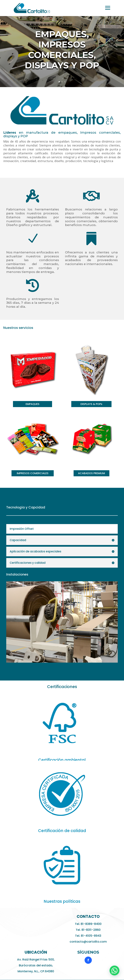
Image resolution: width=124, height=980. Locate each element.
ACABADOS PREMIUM (91, 473)
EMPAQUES (33, 404)
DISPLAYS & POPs (91, 404)
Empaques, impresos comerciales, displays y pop (62, 51)
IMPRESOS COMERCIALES (33, 473)
